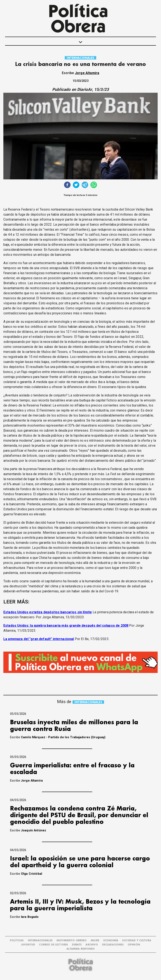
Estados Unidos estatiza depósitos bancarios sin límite (48, 612)
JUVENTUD (28, 945)
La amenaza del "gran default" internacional (39, 639)
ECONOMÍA (111, 941)
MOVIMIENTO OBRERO (72, 941)
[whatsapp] (94, 185)
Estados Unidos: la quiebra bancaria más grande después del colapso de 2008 (66, 626)
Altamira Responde (80, 949)
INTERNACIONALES (80, 58)
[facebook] (67, 185)
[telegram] (85, 185)
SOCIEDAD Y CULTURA (137, 941)
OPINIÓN (134, 945)
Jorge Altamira (87, 73)
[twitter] (76, 185)
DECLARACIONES (113, 945)
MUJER (95, 941)
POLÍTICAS (17, 941)
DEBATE (77, 945)
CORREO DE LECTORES (53, 945)
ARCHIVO (92, 945)
